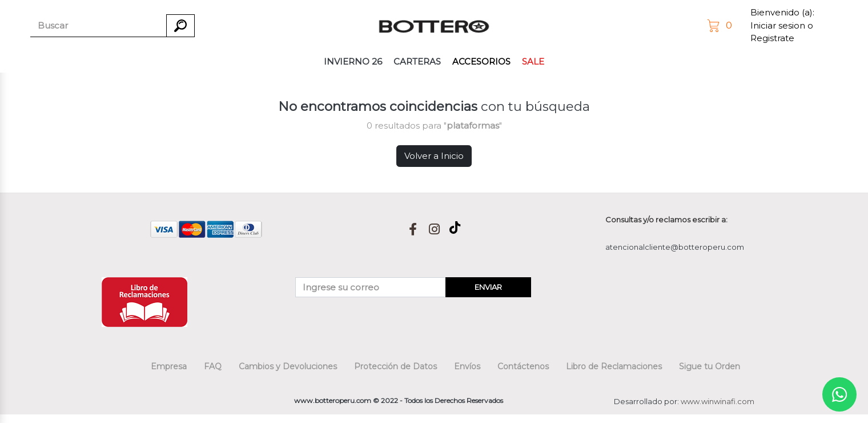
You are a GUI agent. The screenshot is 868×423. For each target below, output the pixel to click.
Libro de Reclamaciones (614, 366)
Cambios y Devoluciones (288, 366)
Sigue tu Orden (710, 366)
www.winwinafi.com (718, 401)
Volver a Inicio (434, 156)
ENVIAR (488, 287)
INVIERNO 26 (353, 61)
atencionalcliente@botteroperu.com (675, 247)
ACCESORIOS (481, 61)
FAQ (213, 366)
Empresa (169, 366)
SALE (533, 61)
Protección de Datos (395, 366)
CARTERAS (417, 61)
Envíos (467, 366)
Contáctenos (523, 366)
